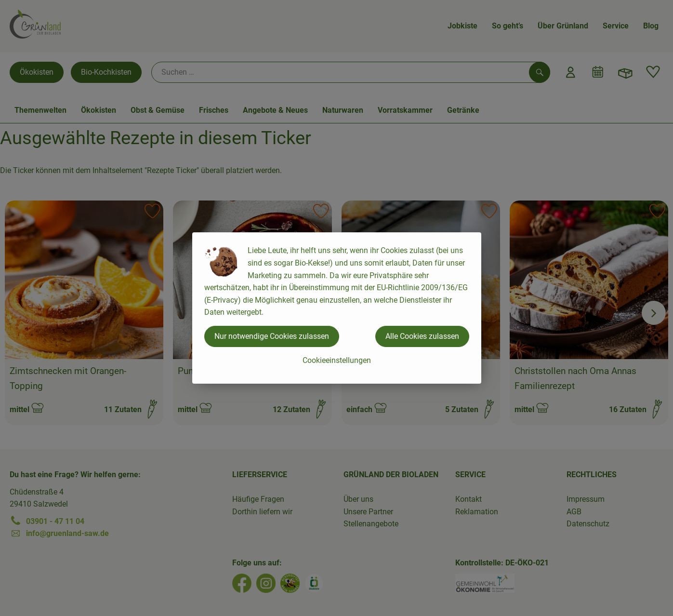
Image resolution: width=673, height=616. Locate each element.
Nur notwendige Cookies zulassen (272, 336)
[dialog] (336, 308)
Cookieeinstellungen (337, 360)
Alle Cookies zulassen (422, 336)
